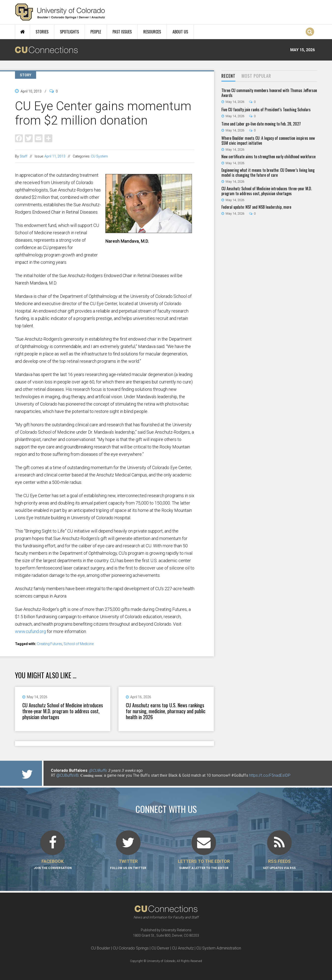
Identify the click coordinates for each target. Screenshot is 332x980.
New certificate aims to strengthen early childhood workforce (268, 157)
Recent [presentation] (228, 76)
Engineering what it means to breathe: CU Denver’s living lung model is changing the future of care (268, 173)
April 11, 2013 (55, 156)
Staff (23, 156)
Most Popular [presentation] (256, 76)
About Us (180, 32)
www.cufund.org (30, 631)
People (96, 32)
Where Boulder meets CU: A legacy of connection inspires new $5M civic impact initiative (268, 141)
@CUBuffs (98, 770)
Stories (42, 32)
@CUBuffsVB (67, 775)
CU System (99, 156)
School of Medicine (79, 644)
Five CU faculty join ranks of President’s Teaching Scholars (266, 110)
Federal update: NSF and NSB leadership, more (256, 207)
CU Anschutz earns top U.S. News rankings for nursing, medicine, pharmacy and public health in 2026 (166, 711)
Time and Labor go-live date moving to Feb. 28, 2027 (261, 124)
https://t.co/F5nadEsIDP (270, 775)
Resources (152, 32)
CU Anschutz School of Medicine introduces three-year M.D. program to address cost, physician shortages (63, 711)
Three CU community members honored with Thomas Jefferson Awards (269, 93)
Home (22, 32)
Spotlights (69, 32)
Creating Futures (50, 644)
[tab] (228, 76)
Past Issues (122, 32)
